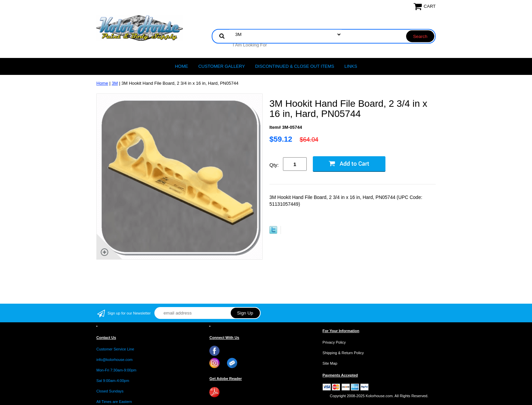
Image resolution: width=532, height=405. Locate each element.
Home (181, 66)
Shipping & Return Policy (343, 353)
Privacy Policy (334, 342)
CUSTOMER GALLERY (222, 66)
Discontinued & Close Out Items (295, 66)
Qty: (274, 165)
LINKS (351, 66)
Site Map (330, 363)
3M (115, 83)
